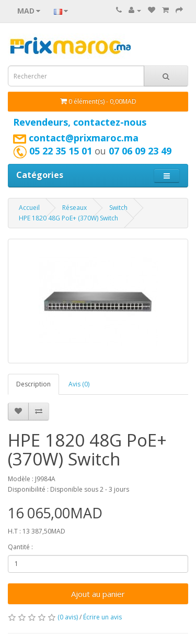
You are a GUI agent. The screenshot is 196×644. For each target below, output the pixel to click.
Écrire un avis (102, 617)
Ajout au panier (98, 594)
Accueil (29, 208)
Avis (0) (79, 384)
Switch (118, 208)
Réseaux (74, 208)
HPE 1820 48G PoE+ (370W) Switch (68, 218)
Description (33, 384)
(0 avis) (68, 617)
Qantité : (20, 547)
